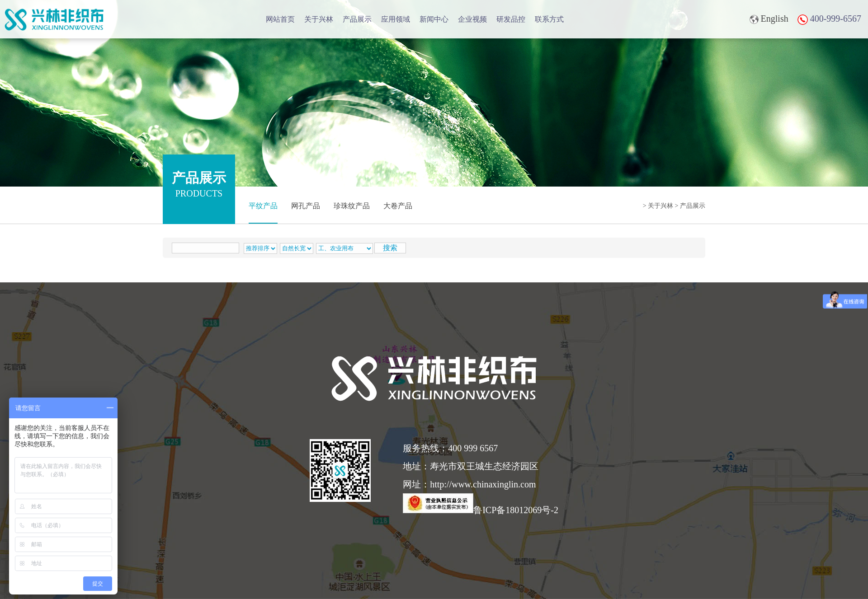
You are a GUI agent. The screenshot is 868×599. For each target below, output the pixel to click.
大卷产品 (398, 206)
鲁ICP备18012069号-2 (481, 510)
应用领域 (396, 19)
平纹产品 (263, 206)
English (769, 19)
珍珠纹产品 (352, 206)
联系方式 (549, 19)
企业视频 (472, 19)
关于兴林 (319, 19)
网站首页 (280, 19)
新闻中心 (434, 19)
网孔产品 (306, 206)
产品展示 (357, 19)
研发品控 (511, 19)
